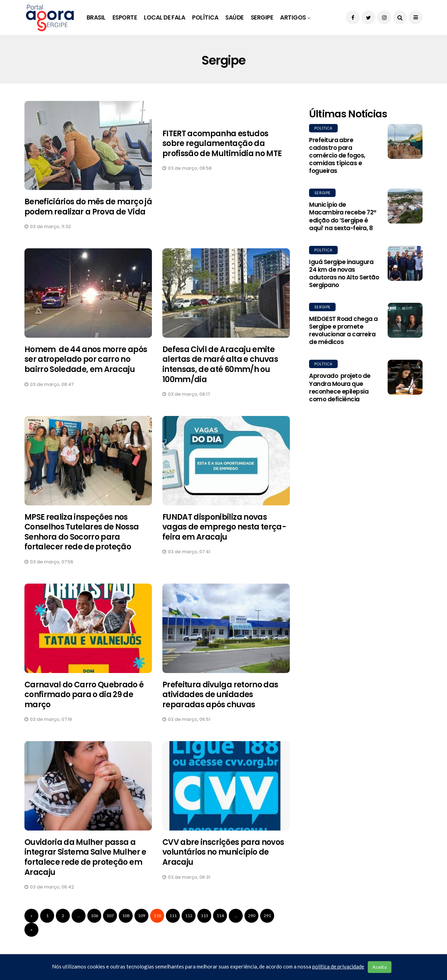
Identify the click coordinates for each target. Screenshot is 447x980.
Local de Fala (164, 17)
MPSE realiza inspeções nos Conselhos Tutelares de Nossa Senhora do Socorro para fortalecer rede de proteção (82, 532)
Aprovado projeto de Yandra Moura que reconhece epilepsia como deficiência (340, 387)
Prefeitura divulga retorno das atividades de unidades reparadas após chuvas (220, 695)
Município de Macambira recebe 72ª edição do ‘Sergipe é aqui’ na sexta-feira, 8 (343, 216)
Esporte (125, 17)
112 (189, 916)
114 (220, 916)
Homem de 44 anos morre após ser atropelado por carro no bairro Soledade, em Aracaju (86, 359)
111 (173, 916)
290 (252, 916)
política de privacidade (338, 966)
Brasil (96, 17)
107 (110, 916)
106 (94, 916)
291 (267, 916)
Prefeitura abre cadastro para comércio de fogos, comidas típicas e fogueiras (337, 155)
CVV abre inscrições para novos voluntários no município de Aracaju (223, 852)
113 (204, 916)
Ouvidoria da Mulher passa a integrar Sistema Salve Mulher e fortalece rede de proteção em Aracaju (85, 857)
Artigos (293, 17)
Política (205, 17)
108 (126, 916)
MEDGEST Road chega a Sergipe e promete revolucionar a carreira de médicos (343, 330)
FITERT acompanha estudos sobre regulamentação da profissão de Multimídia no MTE (222, 144)
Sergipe (262, 17)
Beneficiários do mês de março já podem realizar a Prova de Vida (88, 207)
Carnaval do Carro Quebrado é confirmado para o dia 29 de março (84, 695)
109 (142, 916)
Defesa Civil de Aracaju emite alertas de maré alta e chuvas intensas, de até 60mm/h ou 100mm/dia (220, 364)
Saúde (234, 17)
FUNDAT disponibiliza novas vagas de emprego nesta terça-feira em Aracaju (224, 527)
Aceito (380, 967)
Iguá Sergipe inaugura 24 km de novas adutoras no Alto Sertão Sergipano (344, 273)
